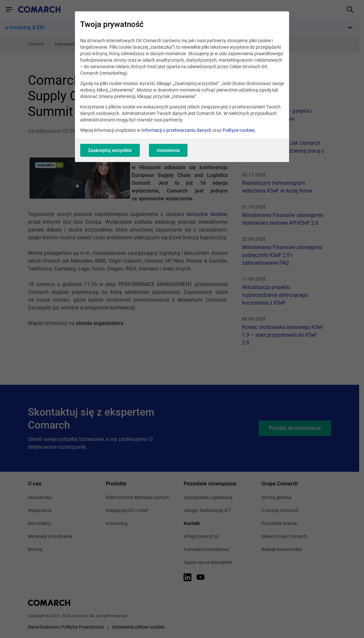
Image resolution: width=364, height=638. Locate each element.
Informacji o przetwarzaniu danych (176, 130)
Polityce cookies (239, 130)
